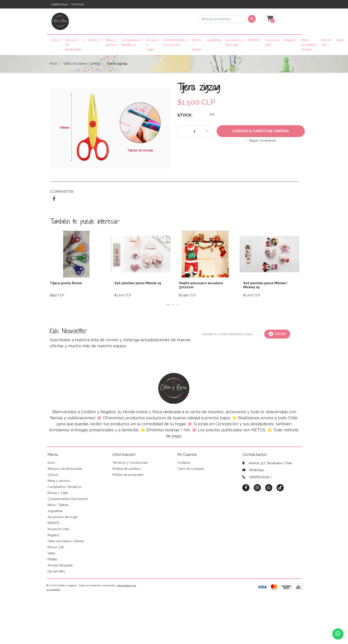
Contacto (184, 463)
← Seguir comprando (261, 140)
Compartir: (62, 192)
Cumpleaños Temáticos (130, 42)
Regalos (290, 40)
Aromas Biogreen (60, 565)
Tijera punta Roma (66, 283)
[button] (269, 19)
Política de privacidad (128, 475)
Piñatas (52, 559)
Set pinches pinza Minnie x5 (138, 283)
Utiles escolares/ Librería (309, 45)
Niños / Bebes (197, 45)
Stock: (185, 115)
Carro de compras (191, 469)
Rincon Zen (326, 42)
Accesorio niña (273, 42)
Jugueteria (214, 40)
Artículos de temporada (73, 45)
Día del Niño (56, 571)
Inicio (55, 40)
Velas (340, 40)
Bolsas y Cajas (151, 45)
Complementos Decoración (174, 42)
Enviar (277, 334)
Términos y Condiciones (130, 463)
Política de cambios (127, 469)
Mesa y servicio (111, 42)
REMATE (255, 40)
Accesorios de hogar (234, 42)
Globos (93, 40)
